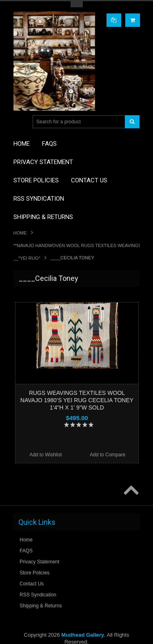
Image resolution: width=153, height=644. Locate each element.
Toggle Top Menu (77, 4)
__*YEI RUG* (27, 258)
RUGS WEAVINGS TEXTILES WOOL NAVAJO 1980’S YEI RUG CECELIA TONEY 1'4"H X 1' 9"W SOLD (77, 400)
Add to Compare (108, 455)
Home (20, 233)
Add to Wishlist (45, 455)
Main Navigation (21, 122)
